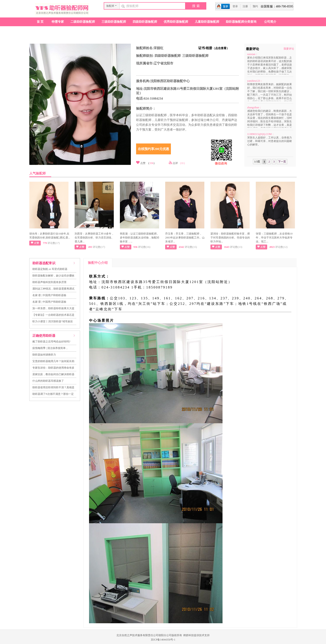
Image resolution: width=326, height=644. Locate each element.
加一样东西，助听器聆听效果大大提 (53, 308)
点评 (175, 163)
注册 (245, 6)
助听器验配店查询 (46, 30)
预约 (255, 6)
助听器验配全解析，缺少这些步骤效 (53, 276)
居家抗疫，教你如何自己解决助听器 (53, 374)
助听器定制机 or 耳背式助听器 (50, 269)
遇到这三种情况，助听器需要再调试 (53, 289)
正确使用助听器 (44, 336)
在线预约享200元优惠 (153, 149)
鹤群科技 (189, 635)
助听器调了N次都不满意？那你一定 (53, 394)
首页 (40, 22)
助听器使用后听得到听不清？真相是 (53, 387)
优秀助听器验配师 (176, 22)
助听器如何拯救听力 (44, 355)
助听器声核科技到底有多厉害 (49, 282)
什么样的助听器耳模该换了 (48, 381)
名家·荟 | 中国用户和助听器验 (49, 295)
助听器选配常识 (44, 263)
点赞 (143, 163)
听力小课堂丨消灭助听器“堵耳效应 (53, 321)
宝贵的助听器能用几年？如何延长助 (53, 361)
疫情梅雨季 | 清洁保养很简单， (50, 348)
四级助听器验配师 (145, 22)
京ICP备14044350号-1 (163, 640)
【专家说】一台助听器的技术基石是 (53, 315)
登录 (235, 6)
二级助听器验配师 (83, 22)
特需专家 (58, 22)
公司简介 (270, 22)
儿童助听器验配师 (207, 22)
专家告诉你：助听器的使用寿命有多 (53, 368)
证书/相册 (214, 48)
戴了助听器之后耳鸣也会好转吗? (51, 342)
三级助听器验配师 (114, 22)
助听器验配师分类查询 (241, 22)
